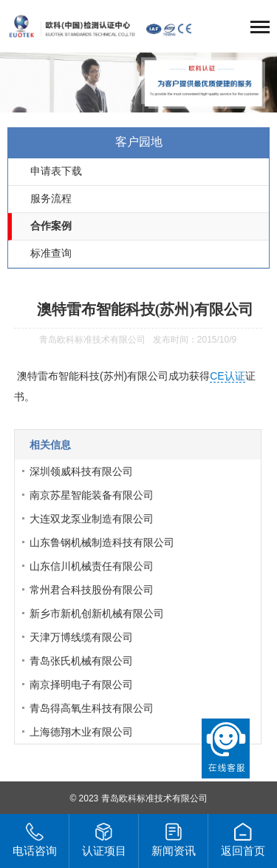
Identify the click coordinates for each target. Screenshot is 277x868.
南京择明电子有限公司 (81, 684)
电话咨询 (35, 840)
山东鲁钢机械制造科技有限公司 (102, 542)
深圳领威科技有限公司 (81, 471)
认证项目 (104, 840)
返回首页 (243, 840)
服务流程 (51, 199)
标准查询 (51, 253)
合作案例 (51, 226)
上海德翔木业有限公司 (81, 732)
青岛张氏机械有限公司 (81, 661)
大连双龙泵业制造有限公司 (92, 519)
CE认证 (227, 376)
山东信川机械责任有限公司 (92, 566)
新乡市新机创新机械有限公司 (97, 613)
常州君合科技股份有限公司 (92, 590)
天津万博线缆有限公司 (81, 637)
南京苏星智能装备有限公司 (92, 495)
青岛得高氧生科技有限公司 (92, 708)
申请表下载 (56, 171)
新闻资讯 (174, 840)
